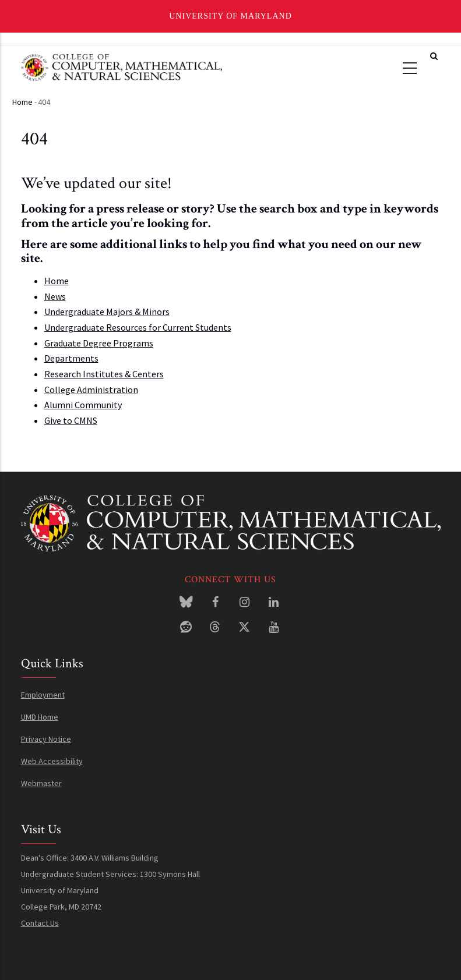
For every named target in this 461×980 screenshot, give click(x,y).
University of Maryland (230, 16)
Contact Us (40, 923)
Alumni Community (83, 405)
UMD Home (40, 717)
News (55, 296)
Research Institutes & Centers (104, 374)
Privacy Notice (46, 739)
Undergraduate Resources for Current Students (138, 327)
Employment (43, 695)
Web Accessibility (52, 761)
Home (22, 102)
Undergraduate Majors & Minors (107, 312)
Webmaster (41, 783)
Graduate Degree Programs (99, 343)
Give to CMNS (71, 420)
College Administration (91, 390)
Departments (71, 358)
